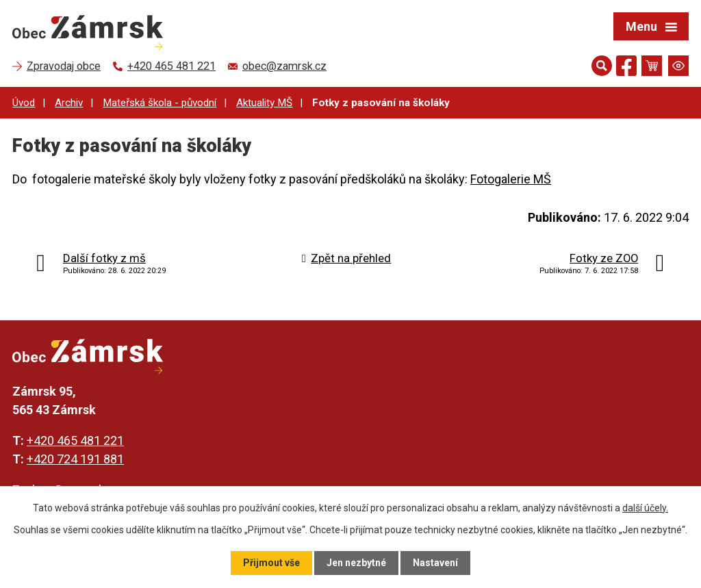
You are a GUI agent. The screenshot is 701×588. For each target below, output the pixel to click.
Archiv (69, 103)
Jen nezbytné (356, 563)
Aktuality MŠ (264, 103)
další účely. (645, 508)
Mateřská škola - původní (160, 103)
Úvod (24, 103)
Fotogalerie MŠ (511, 179)
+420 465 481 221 (75, 440)
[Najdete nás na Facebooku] (626, 68)
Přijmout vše (271, 563)
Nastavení (435, 563)
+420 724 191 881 (75, 459)
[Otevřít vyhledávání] (602, 66)
